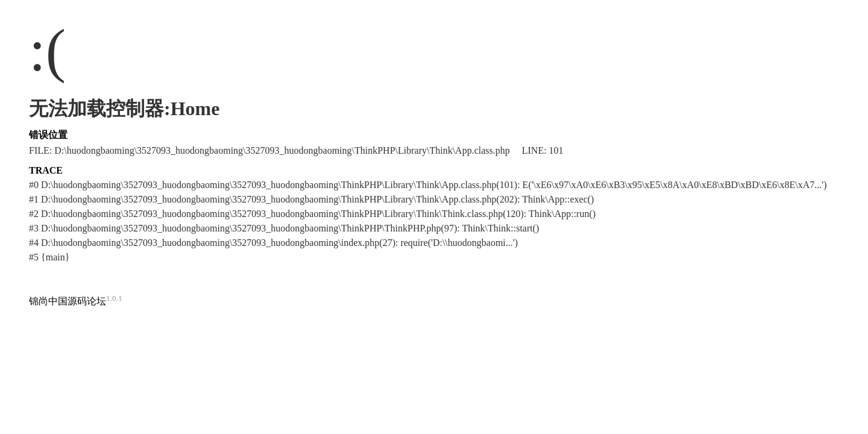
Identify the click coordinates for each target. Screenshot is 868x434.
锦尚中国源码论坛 (68, 301)
